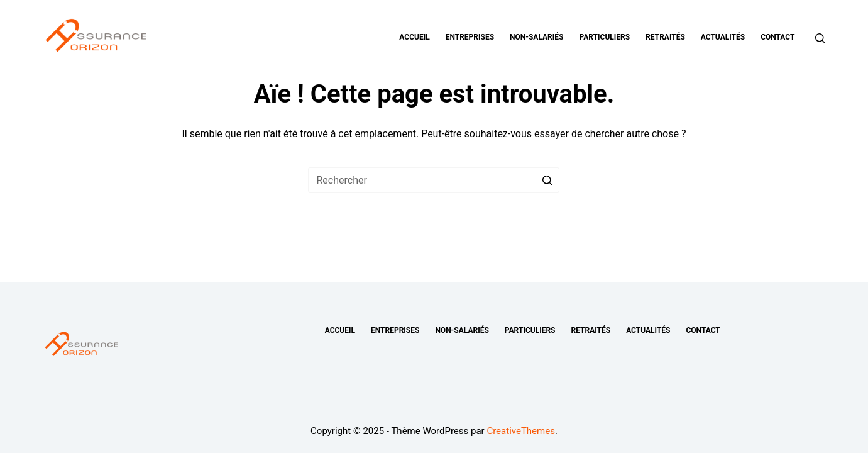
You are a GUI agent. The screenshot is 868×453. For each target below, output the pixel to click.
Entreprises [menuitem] (470, 37)
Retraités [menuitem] (665, 37)
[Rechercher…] (434, 180)
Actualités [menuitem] (723, 37)
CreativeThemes (521, 431)
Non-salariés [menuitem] (536, 37)
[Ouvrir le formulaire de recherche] (820, 38)
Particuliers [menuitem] (604, 37)
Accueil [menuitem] (414, 37)
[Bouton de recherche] (547, 180)
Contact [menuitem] (777, 37)
